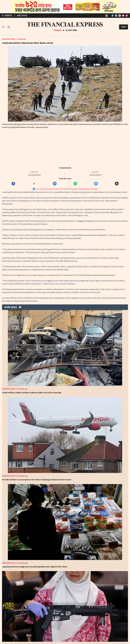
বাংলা (124, 27)
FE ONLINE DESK (65, 168)
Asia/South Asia (9, 39)
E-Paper (7, 15)
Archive (22, 15)
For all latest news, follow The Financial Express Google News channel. (65, 189)
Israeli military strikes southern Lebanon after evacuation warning (32, 392)
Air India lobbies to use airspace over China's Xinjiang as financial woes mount (37, 480)
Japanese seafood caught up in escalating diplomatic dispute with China (35, 567)
